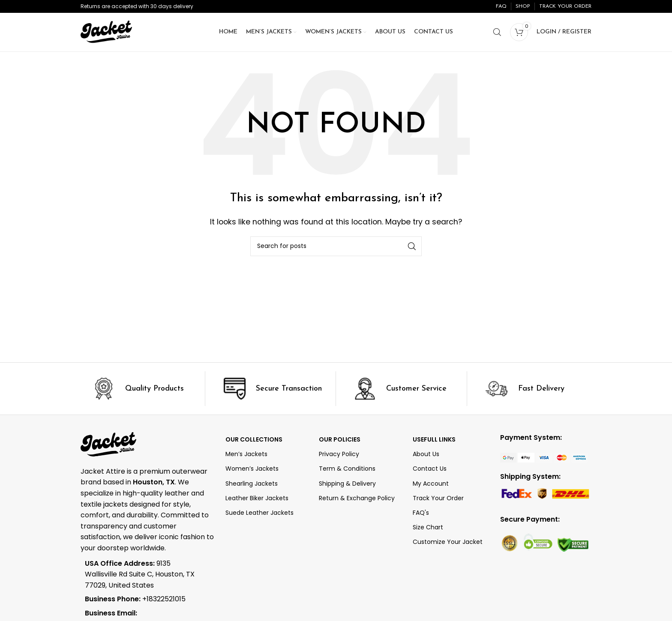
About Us (426, 454)
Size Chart (428, 527)
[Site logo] (106, 31)
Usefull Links (434, 439)
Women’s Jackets (252, 469)
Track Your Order (438, 498)
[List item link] (141, 599)
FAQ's (421, 513)
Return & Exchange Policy (357, 498)
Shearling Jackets (252, 484)
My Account (431, 484)
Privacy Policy (339, 454)
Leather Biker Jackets (257, 498)
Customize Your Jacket (448, 542)
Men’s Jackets (246, 454)
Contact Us (430, 469)
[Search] (497, 32)
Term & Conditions (347, 469)
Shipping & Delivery (347, 484)
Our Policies (340, 439)
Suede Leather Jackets (259, 513)
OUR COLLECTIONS (254, 439)
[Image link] (544, 457)
